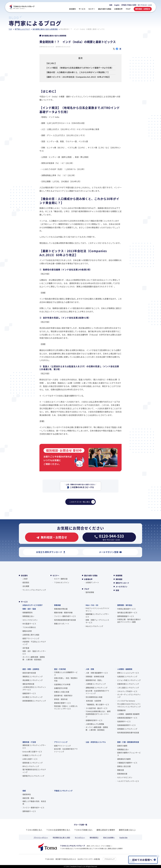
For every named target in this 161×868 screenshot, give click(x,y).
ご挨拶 (25, 579)
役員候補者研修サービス (126, 725)
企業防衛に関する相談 (31, 635)
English (117, 5)
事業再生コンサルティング (33, 676)
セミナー (56, 575)
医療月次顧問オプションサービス (129, 754)
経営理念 (26, 582)
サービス (24, 602)
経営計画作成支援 (29, 673)
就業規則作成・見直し (94, 680)
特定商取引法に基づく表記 (61, 837)
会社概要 (26, 586)
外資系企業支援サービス (126, 609)
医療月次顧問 (122, 746)
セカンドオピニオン (30, 620)
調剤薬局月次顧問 (124, 759)
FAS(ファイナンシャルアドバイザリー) (97, 610)
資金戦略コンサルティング (33, 680)
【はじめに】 (51, 63)
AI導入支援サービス (30, 759)
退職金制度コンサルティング (97, 688)
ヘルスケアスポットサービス (128, 781)
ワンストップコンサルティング (34, 590)
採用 (111, 5)
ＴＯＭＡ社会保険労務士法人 (58, 830)
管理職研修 (121, 710)
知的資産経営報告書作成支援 (65, 620)
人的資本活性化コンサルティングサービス (34, 688)
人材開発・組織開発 (125, 669)
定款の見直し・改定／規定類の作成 (66, 679)
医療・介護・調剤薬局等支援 (128, 742)
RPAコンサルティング (31, 766)
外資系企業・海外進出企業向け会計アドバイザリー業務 (129, 621)
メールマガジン (122, 587)
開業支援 (121, 770)
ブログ (87, 589)
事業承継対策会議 (61, 609)
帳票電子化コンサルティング (33, 776)
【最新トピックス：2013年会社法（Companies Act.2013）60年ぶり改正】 (78, 77)
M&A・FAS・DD (92, 605)
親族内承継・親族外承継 (63, 612)
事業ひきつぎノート (62, 624)
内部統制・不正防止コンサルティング (34, 643)
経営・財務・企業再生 (31, 669)
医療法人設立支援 (124, 766)
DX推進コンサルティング (32, 755)
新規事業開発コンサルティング (34, 701)
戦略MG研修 (27, 631)
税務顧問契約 (28, 612)
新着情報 (119, 575)
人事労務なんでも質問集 (95, 724)
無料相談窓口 (94, 837)
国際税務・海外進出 (125, 605)
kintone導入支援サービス (32, 752)
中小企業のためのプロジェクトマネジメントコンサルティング (129, 705)
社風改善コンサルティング (127, 676)
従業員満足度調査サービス (127, 718)
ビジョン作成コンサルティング (129, 680)
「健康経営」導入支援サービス (97, 704)
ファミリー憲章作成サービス (65, 616)
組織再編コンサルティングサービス (97, 615)
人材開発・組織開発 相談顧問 (128, 714)
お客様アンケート (92, 582)
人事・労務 (90, 669)
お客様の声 (88, 579)
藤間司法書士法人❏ (127, 830)
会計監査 (26, 648)
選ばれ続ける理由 (91, 575)
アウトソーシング (61, 742)
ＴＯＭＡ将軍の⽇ (29, 627)
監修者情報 (90, 592)
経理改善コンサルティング (33, 763)
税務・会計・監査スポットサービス (34, 652)
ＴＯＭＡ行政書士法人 (83, 830)
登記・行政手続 (60, 669)
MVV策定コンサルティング (32, 697)
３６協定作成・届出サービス (97, 708)
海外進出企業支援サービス (127, 612)
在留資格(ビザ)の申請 (62, 684)
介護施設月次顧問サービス (127, 763)
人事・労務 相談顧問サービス (97, 673)
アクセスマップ (109, 859)
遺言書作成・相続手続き (63, 695)
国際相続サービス (29, 811)
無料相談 (119, 579)
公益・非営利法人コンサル (96, 742)
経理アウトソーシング (31, 638)
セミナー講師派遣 (61, 579)
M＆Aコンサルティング (94, 626)
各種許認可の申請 (61, 688)
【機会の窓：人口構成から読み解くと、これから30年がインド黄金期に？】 (78, 72)
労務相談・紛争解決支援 (95, 676)
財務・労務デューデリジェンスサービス (97, 621)
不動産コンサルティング (63, 791)
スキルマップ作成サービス (127, 691)
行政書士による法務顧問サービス (66, 674)
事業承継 (57, 605)
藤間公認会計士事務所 (106, 830)
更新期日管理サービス (62, 703)
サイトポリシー (80, 837)
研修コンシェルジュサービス (128, 673)
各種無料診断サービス (94, 720)
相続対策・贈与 (28, 798)
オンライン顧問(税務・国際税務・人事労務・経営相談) (34, 658)
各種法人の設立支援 (62, 692)
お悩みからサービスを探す (33, 605)
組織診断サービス (29, 693)
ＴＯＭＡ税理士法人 (34, 830)
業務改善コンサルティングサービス (34, 747)
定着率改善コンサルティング (128, 684)
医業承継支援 (122, 774)
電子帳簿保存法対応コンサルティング (34, 771)
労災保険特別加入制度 (94, 697)
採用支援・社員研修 (93, 701)
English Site (123, 837)
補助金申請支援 (28, 684)
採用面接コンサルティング (127, 729)
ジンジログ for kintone (126, 701)
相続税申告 (27, 794)
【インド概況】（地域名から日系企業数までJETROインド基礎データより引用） (79, 68)
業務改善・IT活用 (29, 742)
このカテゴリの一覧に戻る (82, 502)
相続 (24, 791)
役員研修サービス (124, 721)
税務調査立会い (28, 616)
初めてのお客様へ (109, 837)
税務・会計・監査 (29, 609)
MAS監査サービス (29, 624)
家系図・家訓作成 (61, 699)
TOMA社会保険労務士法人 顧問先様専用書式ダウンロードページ (98, 714)
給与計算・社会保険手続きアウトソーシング (97, 692)
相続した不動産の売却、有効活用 (34, 803)
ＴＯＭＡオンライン (62, 582)
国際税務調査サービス (126, 616)
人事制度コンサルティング (96, 684)
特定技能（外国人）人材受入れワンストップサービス (66, 707)
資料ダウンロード (122, 583)
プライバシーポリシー (41, 837)
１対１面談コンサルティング (128, 688)
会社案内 (24, 575)
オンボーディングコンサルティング (129, 696)
